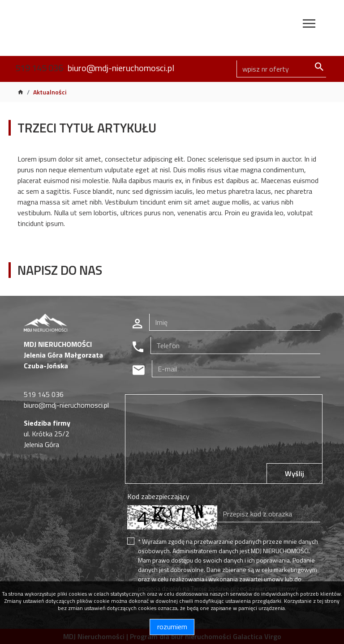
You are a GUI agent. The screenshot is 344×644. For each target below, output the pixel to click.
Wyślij (295, 473)
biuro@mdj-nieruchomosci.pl (121, 68)
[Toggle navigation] (309, 25)
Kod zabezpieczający (158, 496)
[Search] (281, 69)
